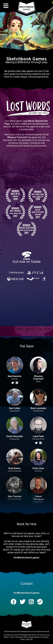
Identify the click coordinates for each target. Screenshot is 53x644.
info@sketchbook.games (26, 558)
